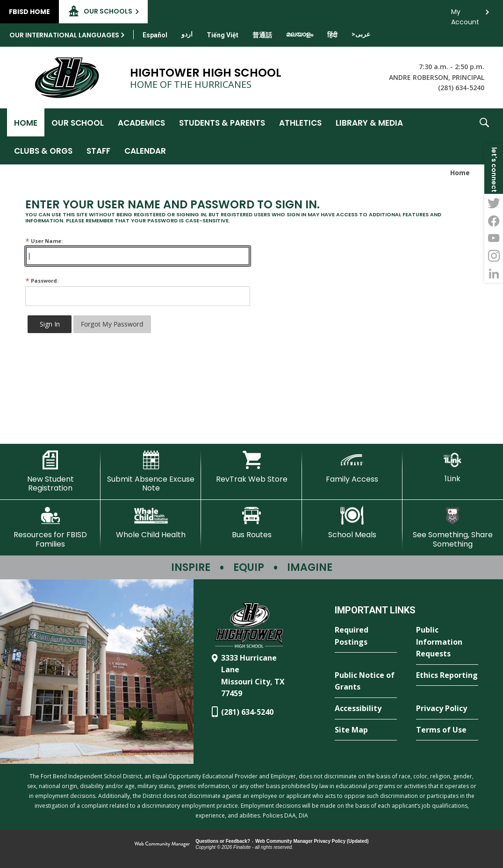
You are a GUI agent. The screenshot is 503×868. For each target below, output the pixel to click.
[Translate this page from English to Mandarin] (262, 35)
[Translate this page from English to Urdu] (187, 34)
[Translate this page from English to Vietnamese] (223, 35)
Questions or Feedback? (223, 841)
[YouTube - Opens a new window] (494, 238)
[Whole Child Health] (151, 523)
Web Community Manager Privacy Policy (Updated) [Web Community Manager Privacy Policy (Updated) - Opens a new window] (312, 841)
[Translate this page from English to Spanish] (155, 35)
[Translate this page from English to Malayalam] (300, 34)
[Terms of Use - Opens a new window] (447, 730)
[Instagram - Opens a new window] (494, 256)
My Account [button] (465, 14)
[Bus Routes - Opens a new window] (251, 523)
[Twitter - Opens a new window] (494, 203)
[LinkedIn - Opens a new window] (494, 274)
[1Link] (453, 467)
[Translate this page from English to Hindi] (332, 35)
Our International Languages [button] (64, 35)
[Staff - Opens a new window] (98, 150)
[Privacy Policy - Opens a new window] (447, 709)
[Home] (26, 122)
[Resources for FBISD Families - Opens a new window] (50, 527)
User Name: (44, 241)
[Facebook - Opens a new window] (494, 221)
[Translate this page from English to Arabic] (361, 34)
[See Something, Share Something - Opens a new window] (453, 527)
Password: (42, 281)
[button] (484, 136)
